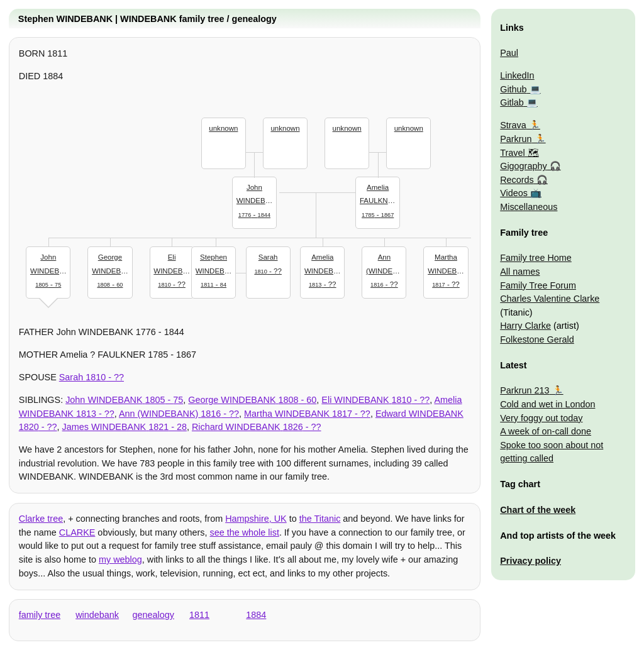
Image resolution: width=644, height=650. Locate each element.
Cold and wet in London (547, 404)
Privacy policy (530, 561)
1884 (256, 615)
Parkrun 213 (525, 390)
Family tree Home (536, 258)
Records (517, 180)
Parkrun (516, 139)
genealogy (153, 615)
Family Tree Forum (538, 285)
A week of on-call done (546, 431)
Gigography (523, 166)
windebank (97, 615)
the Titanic (320, 519)
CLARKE (77, 532)
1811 (199, 615)
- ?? (268, 263)
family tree (40, 615)
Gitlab (512, 102)
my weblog (120, 559)
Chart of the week (538, 510)
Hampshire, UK (256, 519)
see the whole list (244, 532)
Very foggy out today (541, 418)
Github (513, 89)
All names (520, 272)
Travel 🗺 (519, 153)
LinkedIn (517, 75)
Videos (514, 193)
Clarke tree (41, 519)
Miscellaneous (529, 207)
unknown (223, 128)
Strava (513, 125)
